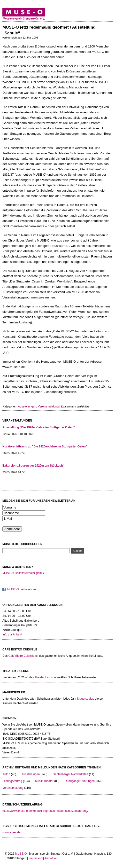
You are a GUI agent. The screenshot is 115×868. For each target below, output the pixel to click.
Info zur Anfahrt (12, 634)
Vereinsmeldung (48, 407)
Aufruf (6, 774)
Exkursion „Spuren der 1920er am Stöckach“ (33, 466)
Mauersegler (85, 699)
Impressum (36, 858)
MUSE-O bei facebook (22, 589)
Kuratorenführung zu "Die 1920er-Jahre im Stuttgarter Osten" (45, 446)
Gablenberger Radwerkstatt (70, 774)
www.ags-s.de (11, 832)
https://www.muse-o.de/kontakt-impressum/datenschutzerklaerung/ (45, 811)
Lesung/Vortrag (12, 781)
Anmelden (51, 858)
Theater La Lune (45, 677)
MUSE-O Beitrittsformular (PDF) (23, 573)
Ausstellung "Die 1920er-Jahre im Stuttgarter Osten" (39, 427)
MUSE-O (21, 854)
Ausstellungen (27, 407)
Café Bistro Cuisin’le (22, 656)
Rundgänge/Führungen (80, 781)
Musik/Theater (44, 781)
